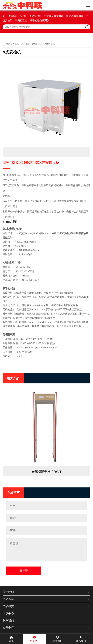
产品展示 (26, 44)
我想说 (24, 571)
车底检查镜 (21, 21)
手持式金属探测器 (54, 16)
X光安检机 (36, 16)
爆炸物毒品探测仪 (39, 21)
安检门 (24, 16)
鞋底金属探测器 (75, 16)
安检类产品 (37, 44)
